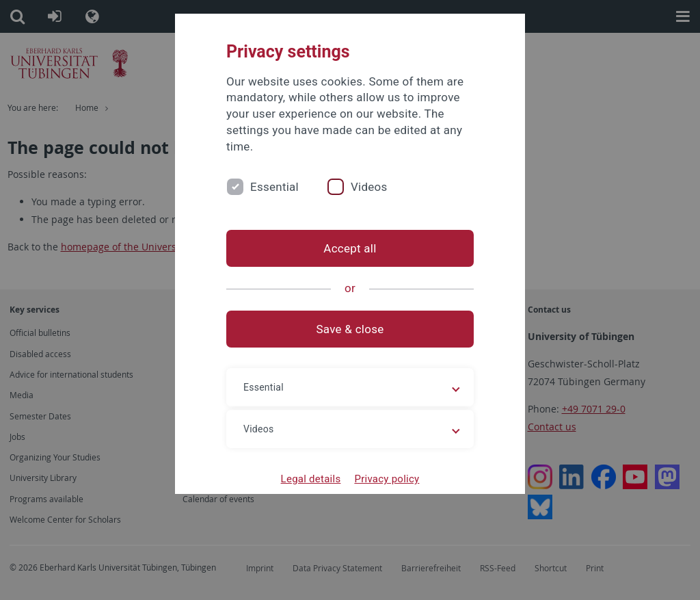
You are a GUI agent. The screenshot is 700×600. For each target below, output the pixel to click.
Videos (369, 187)
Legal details (311, 479)
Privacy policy (387, 479)
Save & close (350, 329)
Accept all (350, 248)
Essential (274, 187)
